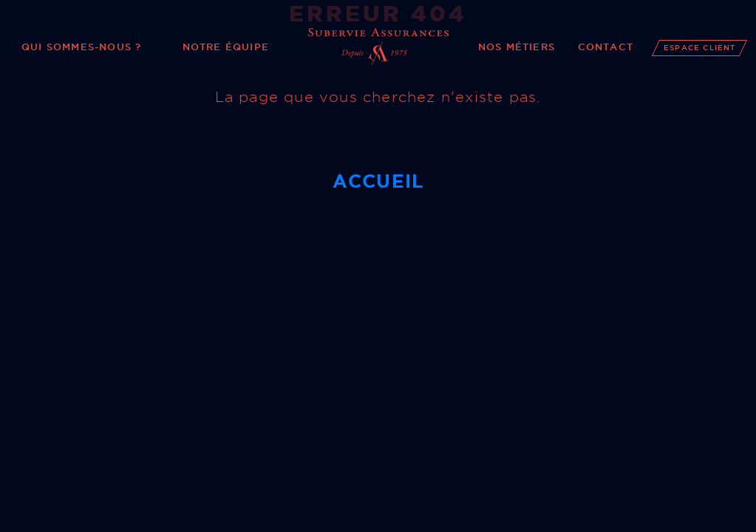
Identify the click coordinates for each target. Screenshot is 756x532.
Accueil (378, 181)
